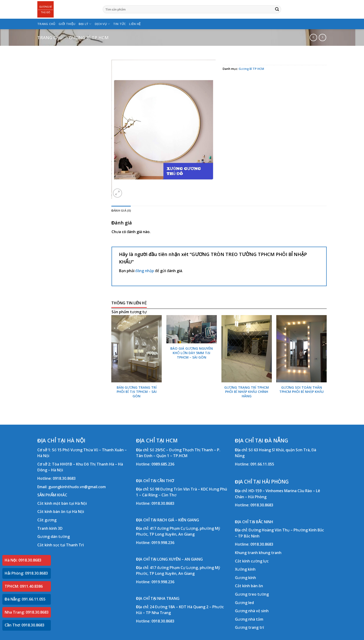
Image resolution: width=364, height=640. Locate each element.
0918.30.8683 (64, 478)
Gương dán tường (54, 537)
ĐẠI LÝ (85, 24)
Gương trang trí (249, 627)
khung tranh (270, 553)
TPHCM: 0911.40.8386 (24, 586)
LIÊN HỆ (135, 24)
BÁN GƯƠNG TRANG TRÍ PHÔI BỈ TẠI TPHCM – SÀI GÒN (137, 392)
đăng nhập (145, 271)
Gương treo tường (252, 594)
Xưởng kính (245, 569)
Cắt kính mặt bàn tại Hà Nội (62, 503)
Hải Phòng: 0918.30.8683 (26, 573)
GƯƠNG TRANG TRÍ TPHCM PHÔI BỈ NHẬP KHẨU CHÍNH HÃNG (247, 392)
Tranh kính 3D (50, 528)
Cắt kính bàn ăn (249, 586)
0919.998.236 (163, 543)
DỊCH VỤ (102, 24)
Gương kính (245, 578)
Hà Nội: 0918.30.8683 (23, 560)
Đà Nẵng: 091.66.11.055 (25, 599)
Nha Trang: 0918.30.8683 (27, 612)
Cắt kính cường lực (252, 561)
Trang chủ (50, 37)
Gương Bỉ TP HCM (89, 37)
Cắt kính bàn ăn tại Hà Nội (61, 512)
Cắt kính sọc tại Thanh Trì (61, 545)
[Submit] (277, 9)
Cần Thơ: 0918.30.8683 (24, 625)
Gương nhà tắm (249, 619)
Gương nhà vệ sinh (252, 611)
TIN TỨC (120, 24)
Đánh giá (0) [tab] (121, 210)
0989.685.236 (163, 464)
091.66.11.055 (262, 464)
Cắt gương (47, 520)
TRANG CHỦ (46, 24)
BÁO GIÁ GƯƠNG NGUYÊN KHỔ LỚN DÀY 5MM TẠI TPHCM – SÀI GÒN (192, 353)
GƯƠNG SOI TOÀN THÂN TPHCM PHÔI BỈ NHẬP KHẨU (301, 390)
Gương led (244, 603)
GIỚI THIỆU (67, 24)
